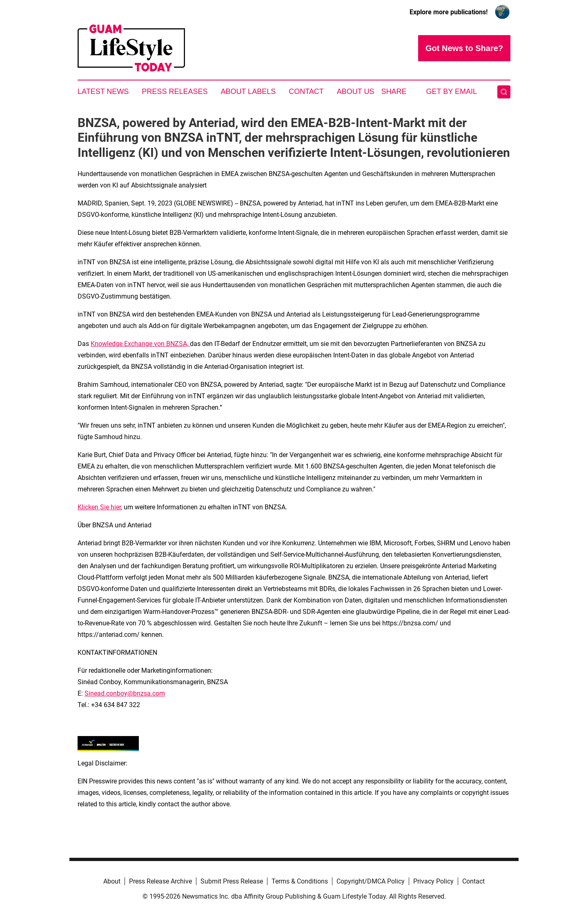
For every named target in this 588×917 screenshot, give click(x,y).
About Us (356, 91)
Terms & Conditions (300, 881)
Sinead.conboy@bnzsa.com (125, 693)
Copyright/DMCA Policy (371, 881)
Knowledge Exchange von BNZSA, (140, 344)
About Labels (248, 91)
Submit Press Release (232, 881)
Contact (306, 91)
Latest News (103, 91)
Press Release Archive (160, 881)
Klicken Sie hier (99, 507)
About (112, 881)
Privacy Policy (433, 881)
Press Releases (175, 91)
